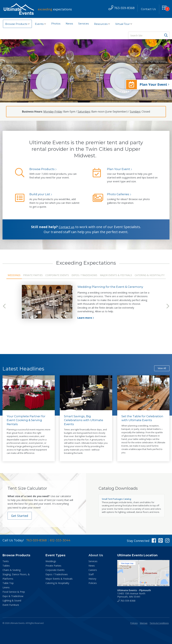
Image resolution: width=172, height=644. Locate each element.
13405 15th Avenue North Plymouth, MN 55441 (134, 594)
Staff (91, 574)
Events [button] (40, 24)
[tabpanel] (86, 302)
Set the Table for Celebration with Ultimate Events (143, 418)
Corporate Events (57, 275)
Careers (93, 570)
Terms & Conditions (159, 623)
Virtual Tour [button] (124, 24)
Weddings (14, 275)
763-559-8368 (36, 541)
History (92, 579)
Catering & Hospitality (150, 275)
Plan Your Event (119, 169)
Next (168, 306)
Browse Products (42, 169)
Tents (6, 561)
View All (162, 368)
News (69, 24)
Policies (93, 583)
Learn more (85, 318)
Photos (56, 24)
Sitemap (144, 623)
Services (83, 24)
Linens (6, 588)
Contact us (67, 227)
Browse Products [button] (17, 24)
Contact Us (147, 9)
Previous (4, 306)
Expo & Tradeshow (13, 596)
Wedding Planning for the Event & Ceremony (112, 287)
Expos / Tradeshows (84, 275)
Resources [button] (102, 24)
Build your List (40, 194)
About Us (96, 555)
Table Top (8, 583)
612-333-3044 (60, 541)
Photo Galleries (119, 194)
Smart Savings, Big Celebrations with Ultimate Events (84, 420)
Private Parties (33, 275)
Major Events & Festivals (116, 275)
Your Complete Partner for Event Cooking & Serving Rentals (27, 420)
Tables (6, 566)
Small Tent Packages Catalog (116, 499)
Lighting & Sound (12, 601)
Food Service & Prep (14, 592)
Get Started (20, 516)
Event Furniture (11, 605)
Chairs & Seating (12, 570)
